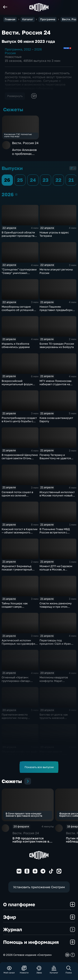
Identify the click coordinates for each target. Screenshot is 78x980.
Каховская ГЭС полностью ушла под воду (18, 135)
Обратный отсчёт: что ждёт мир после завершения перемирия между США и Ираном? (20, 757)
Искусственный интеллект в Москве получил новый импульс (57, 495)
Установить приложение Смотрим (39, 887)
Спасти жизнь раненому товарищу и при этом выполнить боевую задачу (57, 607)
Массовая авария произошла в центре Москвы (53, 755)
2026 (16, 194)
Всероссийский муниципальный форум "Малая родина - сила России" (17, 386)
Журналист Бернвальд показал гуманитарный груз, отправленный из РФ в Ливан (19, 571)
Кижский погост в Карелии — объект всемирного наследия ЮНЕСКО (20, 532)
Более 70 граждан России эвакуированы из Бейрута (57, 345)
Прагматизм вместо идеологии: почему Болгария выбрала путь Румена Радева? (17, 719)
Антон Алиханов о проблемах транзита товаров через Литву (25, 152)
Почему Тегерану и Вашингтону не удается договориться (55, 458)
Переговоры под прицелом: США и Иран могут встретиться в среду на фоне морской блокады (57, 645)
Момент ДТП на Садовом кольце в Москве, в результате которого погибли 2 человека (56, 571)
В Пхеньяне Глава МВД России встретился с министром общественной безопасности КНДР (57, 534)
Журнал (39, 929)
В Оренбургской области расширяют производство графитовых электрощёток (19, 236)
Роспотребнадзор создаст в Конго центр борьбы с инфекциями (19, 421)
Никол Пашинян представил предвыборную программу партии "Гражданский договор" (58, 312)
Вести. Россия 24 (25, 143)
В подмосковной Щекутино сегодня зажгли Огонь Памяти (20, 458)
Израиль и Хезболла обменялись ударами (16, 345)
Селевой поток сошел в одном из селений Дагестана (17, 495)
